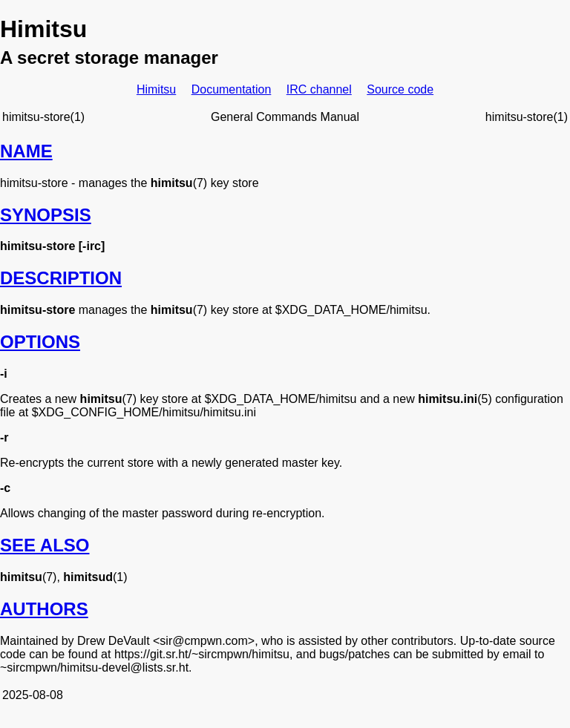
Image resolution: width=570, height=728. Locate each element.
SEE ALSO (45, 545)
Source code (400, 89)
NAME (26, 151)
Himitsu (156, 89)
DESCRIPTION (61, 278)
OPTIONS (40, 342)
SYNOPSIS (46, 215)
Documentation (232, 89)
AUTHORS (44, 609)
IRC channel (319, 89)
